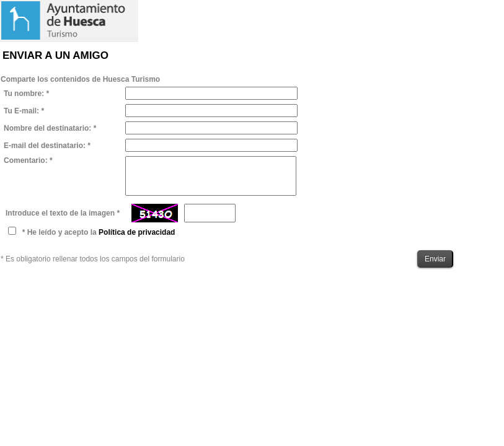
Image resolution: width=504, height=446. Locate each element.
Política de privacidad (137, 232)
